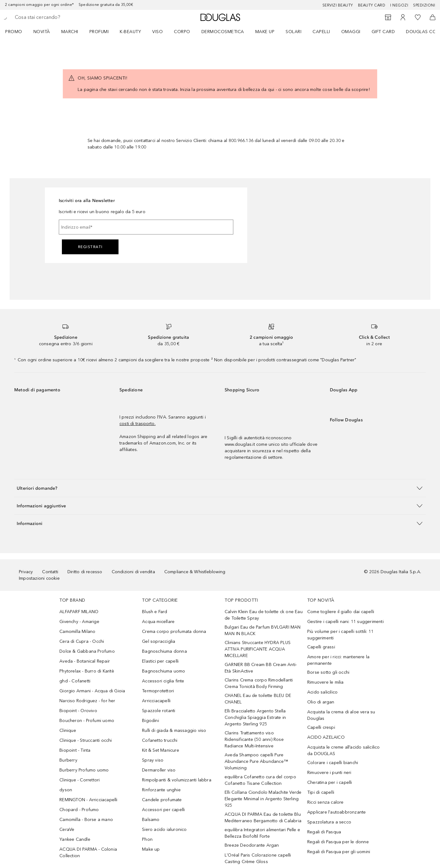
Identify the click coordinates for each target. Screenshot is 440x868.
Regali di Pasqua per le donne (338, 842)
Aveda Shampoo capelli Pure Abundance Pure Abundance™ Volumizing (256, 761)
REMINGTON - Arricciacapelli (88, 800)
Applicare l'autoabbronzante (336, 812)
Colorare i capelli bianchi (333, 763)
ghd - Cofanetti (75, 681)
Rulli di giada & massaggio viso (174, 730)
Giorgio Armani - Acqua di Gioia (92, 691)
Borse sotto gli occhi (328, 672)
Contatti (50, 572)
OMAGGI (351, 32)
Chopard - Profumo (79, 810)
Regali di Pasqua (324, 832)
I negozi (399, 5)
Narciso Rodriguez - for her (87, 701)
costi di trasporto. (138, 424)
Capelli (321, 32)
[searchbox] (60, 17)
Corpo (182, 32)
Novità (42, 32)
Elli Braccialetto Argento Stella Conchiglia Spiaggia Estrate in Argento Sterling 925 (255, 718)
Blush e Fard (155, 612)
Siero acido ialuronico (164, 829)
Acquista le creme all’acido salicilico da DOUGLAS (344, 750)
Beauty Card (372, 5)
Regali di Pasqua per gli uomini (339, 852)
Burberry (68, 760)
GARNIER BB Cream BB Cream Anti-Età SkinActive (261, 668)
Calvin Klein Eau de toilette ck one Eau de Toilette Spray (264, 615)
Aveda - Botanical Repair (85, 661)
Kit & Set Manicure (161, 750)
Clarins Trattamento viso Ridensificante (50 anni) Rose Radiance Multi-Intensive (254, 739)
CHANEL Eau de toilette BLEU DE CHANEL (258, 699)
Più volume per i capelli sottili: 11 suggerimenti (340, 635)
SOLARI (293, 32)
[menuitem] (18, 32)
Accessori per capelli (163, 810)
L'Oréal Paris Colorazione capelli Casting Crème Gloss (258, 858)
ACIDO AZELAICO (326, 737)
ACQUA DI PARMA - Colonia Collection (88, 853)
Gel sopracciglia (159, 641)
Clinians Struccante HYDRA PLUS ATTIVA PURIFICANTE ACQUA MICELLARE (258, 649)
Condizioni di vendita (133, 572)
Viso (157, 32)
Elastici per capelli (160, 661)
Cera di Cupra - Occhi (82, 641)
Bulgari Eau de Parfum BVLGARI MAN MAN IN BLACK (263, 630)
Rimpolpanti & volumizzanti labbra (177, 780)
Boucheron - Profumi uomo (87, 721)
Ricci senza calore (326, 802)
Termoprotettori (158, 691)
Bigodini (151, 721)
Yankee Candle (75, 839)
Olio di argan (321, 702)
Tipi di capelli (321, 792)
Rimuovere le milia (326, 682)
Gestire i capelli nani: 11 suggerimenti (345, 622)
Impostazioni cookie (39, 578)
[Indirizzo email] (146, 227)
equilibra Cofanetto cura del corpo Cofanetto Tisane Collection (260, 780)
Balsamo (151, 820)
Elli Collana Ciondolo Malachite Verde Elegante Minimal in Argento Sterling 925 (263, 799)
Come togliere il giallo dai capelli (341, 612)
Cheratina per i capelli (330, 782)
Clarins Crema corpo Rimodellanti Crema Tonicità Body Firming (259, 683)
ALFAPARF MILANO (79, 612)
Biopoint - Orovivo (78, 711)
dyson (66, 790)
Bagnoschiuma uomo (164, 671)
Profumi (99, 32)
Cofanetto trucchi (160, 740)
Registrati (90, 247)
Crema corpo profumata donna (174, 632)
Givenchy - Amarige (79, 622)
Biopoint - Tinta (75, 750)
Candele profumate (162, 800)
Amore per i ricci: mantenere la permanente (338, 660)
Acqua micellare (158, 622)
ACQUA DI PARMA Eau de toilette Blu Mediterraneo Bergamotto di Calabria (263, 818)
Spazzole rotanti (159, 711)
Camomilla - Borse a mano (86, 820)
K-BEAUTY (130, 32)
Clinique (68, 730)
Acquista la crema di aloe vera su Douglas (341, 715)
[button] (220, 488)
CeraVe (67, 829)
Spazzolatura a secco (329, 822)
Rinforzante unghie (161, 790)
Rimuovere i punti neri (329, 773)
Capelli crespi (321, 727)
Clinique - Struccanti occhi (86, 740)
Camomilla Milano (77, 632)
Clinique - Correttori (80, 780)
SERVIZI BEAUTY (338, 5)
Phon (147, 839)
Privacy (26, 572)
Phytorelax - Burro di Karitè (87, 671)
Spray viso (153, 760)
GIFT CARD (383, 32)
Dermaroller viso (159, 770)
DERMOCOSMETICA (223, 32)
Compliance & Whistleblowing (195, 572)
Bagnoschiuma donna (164, 651)
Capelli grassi (321, 647)
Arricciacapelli (156, 701)
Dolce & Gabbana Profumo (87, 651)
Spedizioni (424, 5)
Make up (265, 32)
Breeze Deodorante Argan (252, 845)
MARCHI (70, 32)
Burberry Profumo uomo (84, 770)
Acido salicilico (322, 692)
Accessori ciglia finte (163, 681)
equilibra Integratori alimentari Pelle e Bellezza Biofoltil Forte (262, 833)
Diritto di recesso (85, 572)
